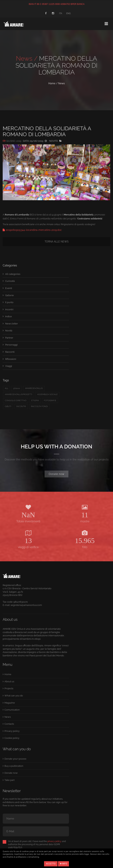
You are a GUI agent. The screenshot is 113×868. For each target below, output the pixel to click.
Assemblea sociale (47, 394)
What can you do (14, 696)
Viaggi (9, 366)
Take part (9, 780)
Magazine (10, 703)
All (7, 388)
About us (9, 681)
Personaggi (11, 345)
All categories (13, 274)
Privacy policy (12, 731)
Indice (9, 316)
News (62, 83)
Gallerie (9, 295)
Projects (9, 688)
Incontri (9, 309)
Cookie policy (12, 738)
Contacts (9, 724)
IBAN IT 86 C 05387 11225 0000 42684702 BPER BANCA (56, 4)
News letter (12, 324)
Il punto (9, 302)
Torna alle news (56, 242)
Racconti (10, 352)
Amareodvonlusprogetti (19, 394)
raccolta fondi (39, 406)
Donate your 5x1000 (15, 759)
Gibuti (8, 406)
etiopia (35, 401)
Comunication (12, 710)
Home (52, 83)
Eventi (9, 288)
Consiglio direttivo (16, 401)
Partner (9, 338)
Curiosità (10, 281)
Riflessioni (11, 359)
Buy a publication (14, 766)
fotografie (50, 401)
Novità (9, 331)
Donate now (56, 474)
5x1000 (17, 388)
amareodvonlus (34, 388)
